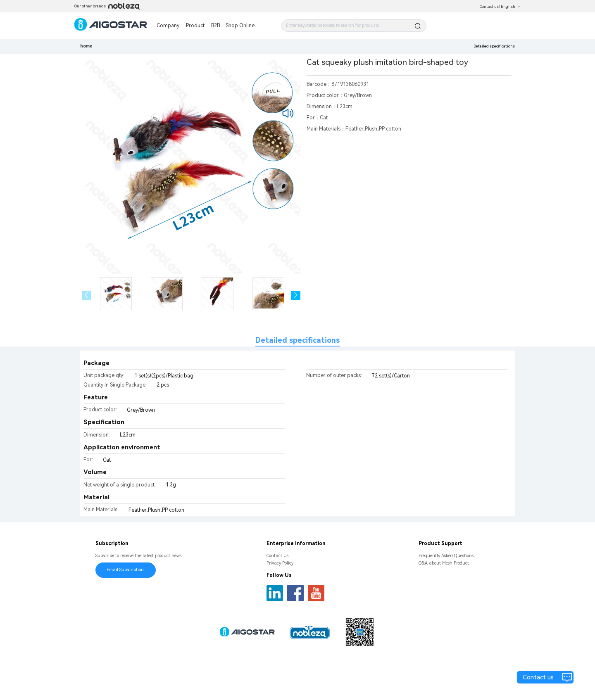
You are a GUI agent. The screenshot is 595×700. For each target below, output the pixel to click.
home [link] (86, 46)
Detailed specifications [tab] (297, 340)
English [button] (511, 7)
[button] (296, 295)
